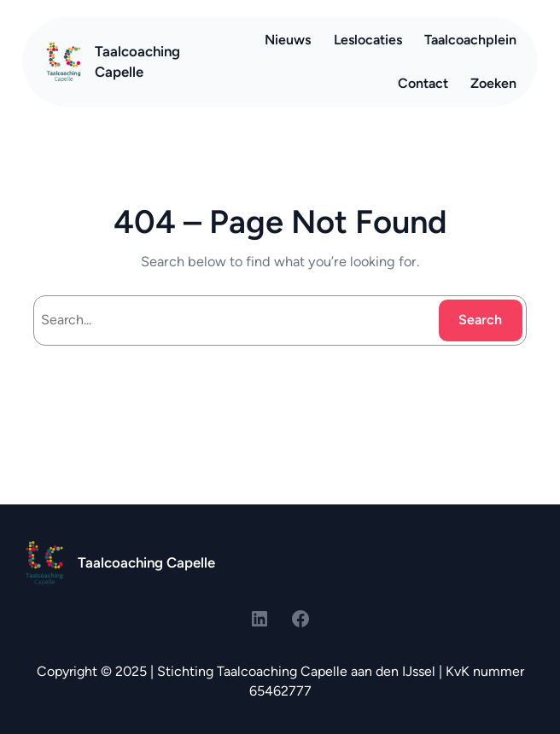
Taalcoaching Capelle (146, 562)
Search (480, 320)
